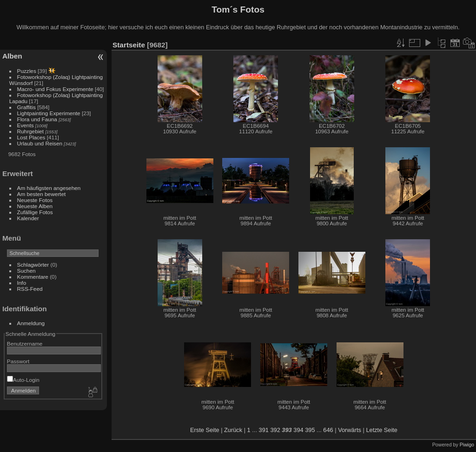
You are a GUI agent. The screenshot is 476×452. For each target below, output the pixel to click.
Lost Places (32, 137)
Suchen (26, 271)
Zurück (233, 430)
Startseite (129, 45)
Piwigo (467, 445)
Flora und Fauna (37, 119)
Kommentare (33, 277)
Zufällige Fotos (35, 212)
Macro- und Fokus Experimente (55, 89)
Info (22, 283)
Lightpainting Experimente (49, 113)
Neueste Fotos (35, 200)
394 (298, 430)
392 (275, 430)
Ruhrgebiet (31, 131)
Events (26, 125)
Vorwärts (350, 430)
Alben (12, 56)
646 (328, 430)
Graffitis (26, 107)
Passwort (18, 361)
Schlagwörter (33, 265)
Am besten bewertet (42, 194)
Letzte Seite (382, 430)
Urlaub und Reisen (40, 143)
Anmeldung (31, 323)
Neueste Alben (35, 206)
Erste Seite (205, 430)
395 (310, 430)
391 (264, 430)
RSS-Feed (30, 289)
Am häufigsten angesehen (49, 188)
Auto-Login (23, 380)
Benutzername (25, 344)
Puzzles (27, 71)
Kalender (28, 218)
